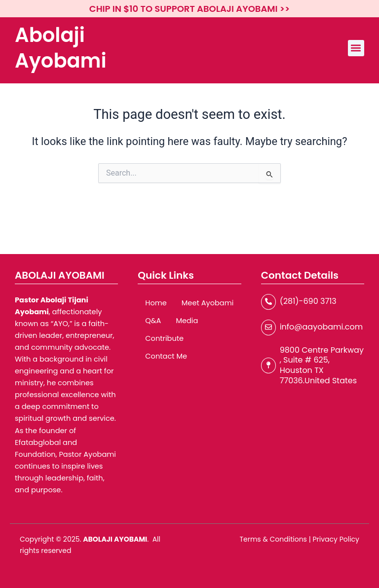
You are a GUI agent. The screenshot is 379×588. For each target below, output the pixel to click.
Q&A (153, 321)
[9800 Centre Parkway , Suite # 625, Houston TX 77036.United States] (268, 366)
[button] (356, 48)
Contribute (164, 338)
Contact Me (166, 356)
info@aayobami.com (322, 327)
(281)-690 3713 (308, 301)
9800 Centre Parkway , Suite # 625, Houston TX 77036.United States (322, 365)
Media (187, 321)
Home (156, 303)
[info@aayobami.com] (268, 328)
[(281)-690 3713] (268, 302)
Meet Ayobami (208, 303)
